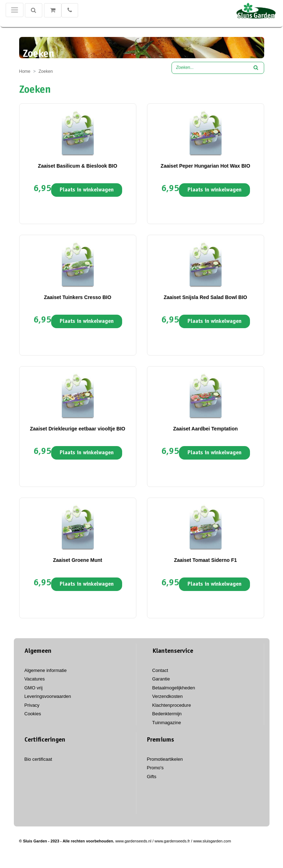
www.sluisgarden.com (212, 841)
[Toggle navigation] (15, 10)
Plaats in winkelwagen (87, 190)
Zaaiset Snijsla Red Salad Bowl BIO (205, 297)
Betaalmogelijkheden (174, 688)
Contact (160, 670)
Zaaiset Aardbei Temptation (205, 429)
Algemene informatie (46, 670)
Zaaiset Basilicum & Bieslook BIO (78, 166)
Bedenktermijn (167, 714)
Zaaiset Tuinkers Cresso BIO (78, 297)
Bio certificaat (38, 759)
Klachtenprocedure (172, 705)
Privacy (32, 705)
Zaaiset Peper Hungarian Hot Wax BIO (205, 166)
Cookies (33, 714)
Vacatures (35, 679)
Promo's (155, 768)
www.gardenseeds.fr (172, 841)
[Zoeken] (34, 10)
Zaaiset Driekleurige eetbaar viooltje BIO (77, 429)
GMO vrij (34, 688)
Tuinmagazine (167, 723)
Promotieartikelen (165, 759)
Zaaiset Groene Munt (77, 560)
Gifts (152, 777)
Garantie (161, 679)
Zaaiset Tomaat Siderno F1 (205, 560)
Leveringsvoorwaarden (48, 696)
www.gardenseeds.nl (134, 841)
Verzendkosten (168, 696)
